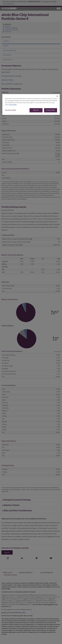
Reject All (36, 110)
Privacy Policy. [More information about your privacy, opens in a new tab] (13, 105)
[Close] (57, 96)
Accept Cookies (51, 110)
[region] (31, 104)
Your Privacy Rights (11, 110)
